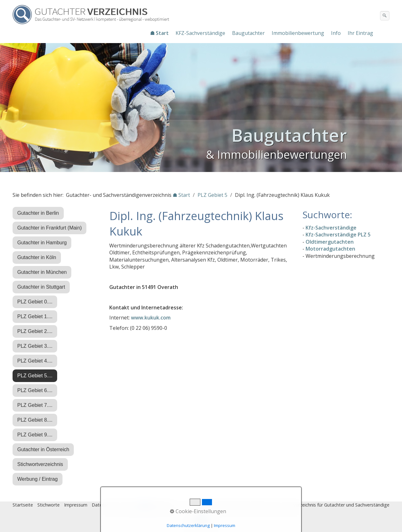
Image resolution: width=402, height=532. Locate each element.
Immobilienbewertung (298, 33)
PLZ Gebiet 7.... (35, 405)
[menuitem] (160, 33)
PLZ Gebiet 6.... (35, 390)
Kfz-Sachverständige (331, 228)
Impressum (76, 505)
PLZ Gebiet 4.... (35, 361)
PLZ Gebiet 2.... (35, 331)
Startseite (23, 505)
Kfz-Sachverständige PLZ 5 (338, 235)
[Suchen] (385, 16)
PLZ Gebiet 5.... (35, 376)
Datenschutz (105, 505)
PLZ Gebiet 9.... (35, 435)
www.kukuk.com (151, 318)
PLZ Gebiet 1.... (35, 316)
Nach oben (201, 522)
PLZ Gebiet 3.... (35, 346)
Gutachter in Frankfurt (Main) (49, 228)
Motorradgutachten (330, 249)
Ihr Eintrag (360, 33)
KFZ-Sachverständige (200, 33)
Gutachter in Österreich (43, 449)
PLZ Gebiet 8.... (35, 420)
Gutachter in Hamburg (42, 243)
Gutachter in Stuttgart (41, 287)
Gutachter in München (42, 272)
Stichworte (49, 505)
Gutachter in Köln (37, 257)
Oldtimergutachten (330, 242)
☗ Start (159, 33)
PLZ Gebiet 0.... (35, 302)
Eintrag (130, 505)
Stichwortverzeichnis (40, 464)
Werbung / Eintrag (38, 479)
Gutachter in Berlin (38, 213)
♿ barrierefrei (156, 505)
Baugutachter (248, 33)
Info (336, 33)
